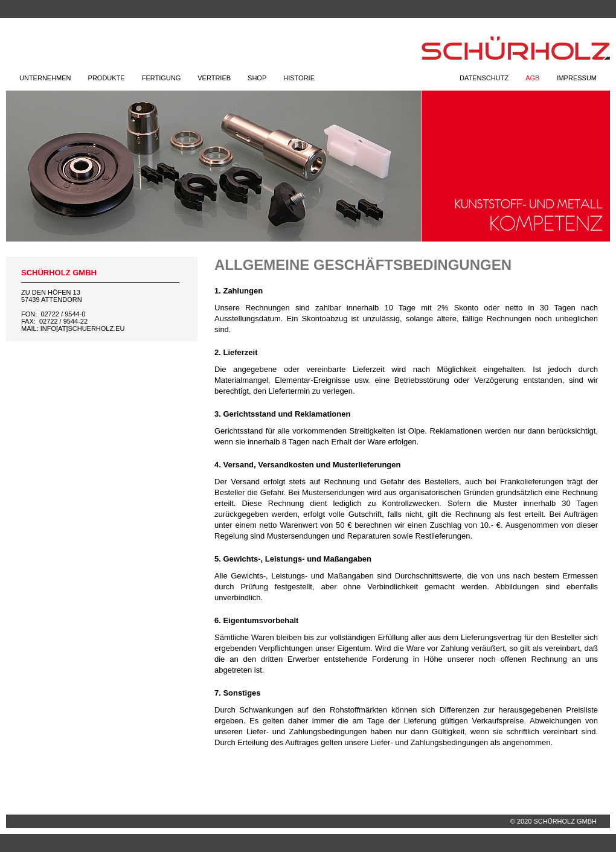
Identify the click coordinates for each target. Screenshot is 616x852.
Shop (257, 78)
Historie (299, 78)
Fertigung (162, 78)
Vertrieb (214, 78)
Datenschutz (484, 78)
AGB (532, 78)
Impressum (576, 78)
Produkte (107, 78)
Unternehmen (45, 78)
